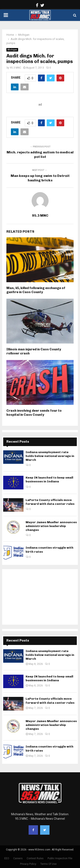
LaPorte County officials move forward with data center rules (50, 502)
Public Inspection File (60, 858)
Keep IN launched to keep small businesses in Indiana (49, 480)
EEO (7, 858)
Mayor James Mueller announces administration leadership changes (51, 526)
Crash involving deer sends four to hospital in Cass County (34, 413)
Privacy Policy (28, 864)
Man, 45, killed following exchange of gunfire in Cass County (36, 290)
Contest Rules (35, 858)
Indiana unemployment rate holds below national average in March (50, 456)
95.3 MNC (15, 68)
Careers (18, 858)
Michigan (12, 50)
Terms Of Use (48, 864)
